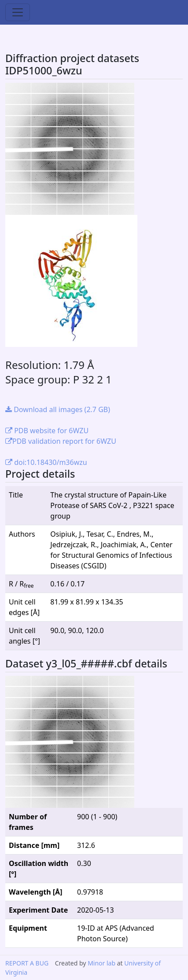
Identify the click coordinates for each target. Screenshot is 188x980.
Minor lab (101, 963)
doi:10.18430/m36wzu (46, 462)
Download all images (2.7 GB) (58, 409)
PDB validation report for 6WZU (61, 441)
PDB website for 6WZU (47, 431)
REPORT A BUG (27, 963)
